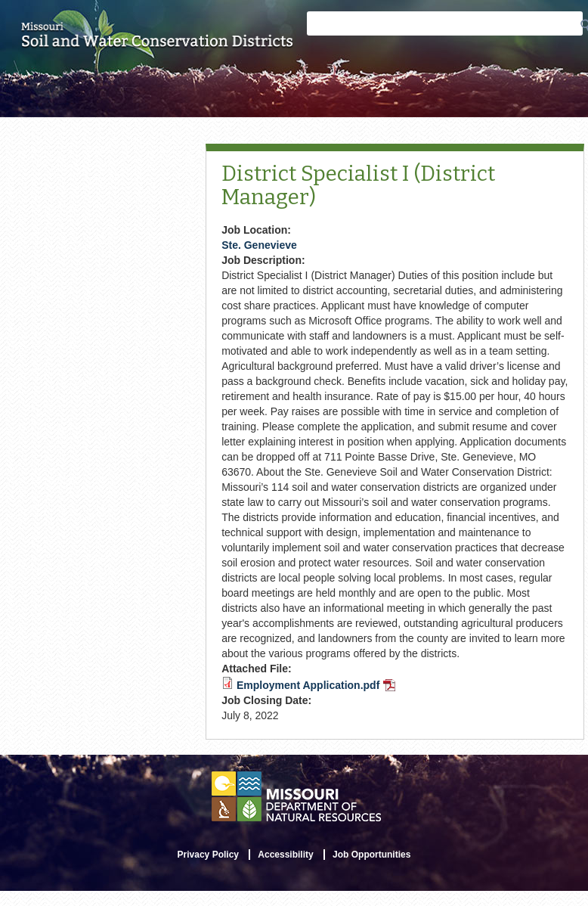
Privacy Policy (208, 855)
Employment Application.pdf (316, 685)
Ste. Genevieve (259, 245)
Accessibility (285, 855)
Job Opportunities (371, 855)
